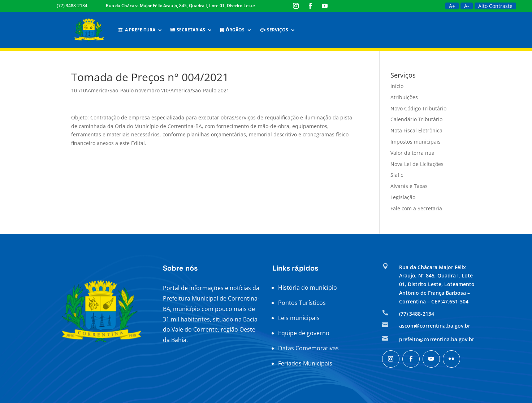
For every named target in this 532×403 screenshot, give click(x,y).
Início (397, 86)
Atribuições (404, 97)
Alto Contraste (495, 6)
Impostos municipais (416, 142)
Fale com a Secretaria (416, 208)
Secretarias (188, 30)
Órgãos (232, 30)
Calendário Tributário (416, 119)
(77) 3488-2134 (72, 6)
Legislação (403, 197)
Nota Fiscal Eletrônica (416, 130)
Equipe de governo (304, 333)
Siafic (397, 175)
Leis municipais (299, 318)
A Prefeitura (137, 30)
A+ (452, 6)
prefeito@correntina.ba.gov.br (437, 339)
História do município (308, 288)
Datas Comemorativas (308, 348)
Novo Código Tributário (418, 108)
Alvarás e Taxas (409, 186)
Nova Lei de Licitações (417, 164)
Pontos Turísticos (302, 303)
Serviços (274, 30)
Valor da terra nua (412, 153)
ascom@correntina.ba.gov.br (435, 326)
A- (467, 6)
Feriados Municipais (305, 363)
